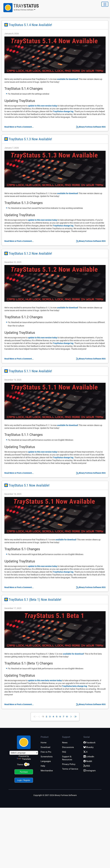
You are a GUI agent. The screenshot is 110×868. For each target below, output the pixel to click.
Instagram (90, 771)
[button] (20, 8)
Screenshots (47, 757)
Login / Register (24, 780)
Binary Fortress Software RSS (92, 127)
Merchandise (47, 771)
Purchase (24, 772)
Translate (24, 759)
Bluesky (88, 747)
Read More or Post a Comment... (19, 127)
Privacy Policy (69, 764)
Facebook (89, 743)
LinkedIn (89, 757)
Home (44, 743)
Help (43, 766)
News (65, 743)
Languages (46, 761)
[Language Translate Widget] (24, 753)
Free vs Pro (46, 752)
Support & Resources (67, 758)
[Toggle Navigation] (105, 4)
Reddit (88, 761)
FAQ (64, 752)
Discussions (68, 747)
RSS (87, 766)
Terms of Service (70, 769)
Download (45, 747)
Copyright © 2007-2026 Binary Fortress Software (55, 795)
